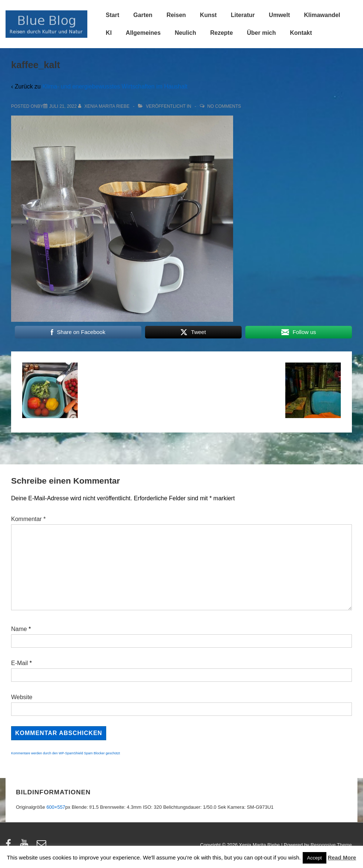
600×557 (56, 807)
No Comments (224, 106)
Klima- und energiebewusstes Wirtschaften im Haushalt (115, 86)
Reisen (176, 15)
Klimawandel (322, 15)
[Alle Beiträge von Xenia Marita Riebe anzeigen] (105, 106)
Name (19, 629)
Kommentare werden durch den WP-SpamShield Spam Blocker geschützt (65, 753)
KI (109, 33)
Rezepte (221, 33)
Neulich (185, 33)
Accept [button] (315, 858)
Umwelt (280, 15)
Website (22, 697)
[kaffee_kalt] (63, 106)
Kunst (208, 15)
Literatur (243, 15)
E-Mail (19, 663)
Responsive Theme (331, 845)
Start (112, 15)
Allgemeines (143, 33)
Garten (143, 15)
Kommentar (28, 519)
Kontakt (301, 33)
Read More (342, 857)
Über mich (261, 33)
